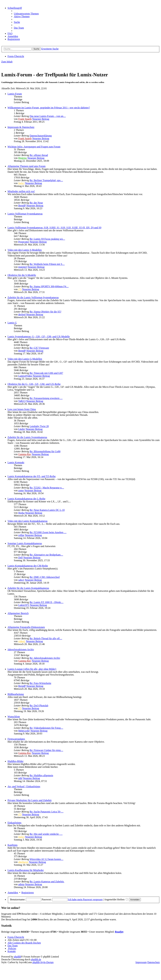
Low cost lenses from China (22, 409)
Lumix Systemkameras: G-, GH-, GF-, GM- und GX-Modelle (39, 337)
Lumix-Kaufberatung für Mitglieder (26, 870)
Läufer (22, 429)
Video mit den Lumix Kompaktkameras (28, 521)
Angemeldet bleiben (116, 899)
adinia (21, 884)
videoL (22, 641)
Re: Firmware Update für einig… (46, 750)
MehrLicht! (24, 731)
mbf (20, 778)
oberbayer (23, 862)
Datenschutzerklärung (41, 136)
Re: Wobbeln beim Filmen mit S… (47, 264)
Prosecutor (24, 242)
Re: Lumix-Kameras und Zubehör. (47, 882)
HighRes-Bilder (15, 761)
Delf (20, 558)
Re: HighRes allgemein (41, 775)
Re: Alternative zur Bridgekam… (46, 555)
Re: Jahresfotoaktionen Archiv (45, 658)
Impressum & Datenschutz (21, 127)
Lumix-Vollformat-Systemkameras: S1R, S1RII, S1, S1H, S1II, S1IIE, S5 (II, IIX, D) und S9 (54, 228)
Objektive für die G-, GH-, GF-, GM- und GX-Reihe (34, 384)
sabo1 (21, 580)
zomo (21, 490)
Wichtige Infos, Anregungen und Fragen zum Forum (34, 147)
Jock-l (21, 183)
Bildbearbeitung (16, 694)
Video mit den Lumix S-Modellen (25, 250)
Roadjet (119, 932)
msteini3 (23, 267)
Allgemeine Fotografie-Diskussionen (26, 627)
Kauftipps (12, 845)
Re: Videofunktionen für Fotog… (46, 728)
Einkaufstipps (14, 823)
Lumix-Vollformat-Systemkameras (25, 214)
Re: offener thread (39, 155)
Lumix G (12, 323)
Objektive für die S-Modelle (22, 275)
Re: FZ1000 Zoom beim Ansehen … (48, 532)
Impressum (141, 962)
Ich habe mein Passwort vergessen (85, 899)
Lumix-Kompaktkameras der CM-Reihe (28, 566)
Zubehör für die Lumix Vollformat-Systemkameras (33, 297)
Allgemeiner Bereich (18, 613)
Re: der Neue (36, 203)
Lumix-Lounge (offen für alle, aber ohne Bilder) (32, 669)
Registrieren (28, 893)
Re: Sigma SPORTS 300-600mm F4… (49, 286)
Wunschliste (14, 717)
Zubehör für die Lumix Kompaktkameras (28, 588)
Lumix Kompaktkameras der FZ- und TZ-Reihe (32, 476)
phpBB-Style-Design (43, 962)
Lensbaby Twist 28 (39, 426)
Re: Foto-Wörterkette (40, 683)
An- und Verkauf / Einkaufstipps (24, 786)
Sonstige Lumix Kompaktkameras (25, 543)
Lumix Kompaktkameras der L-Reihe (26, 499)
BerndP (22, 206)
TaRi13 (22, 401)
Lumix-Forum (15, 94)
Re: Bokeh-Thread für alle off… (46, 638)
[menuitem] (26, 14)
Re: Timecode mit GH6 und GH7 (46, 373)
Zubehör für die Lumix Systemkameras (27, 437)
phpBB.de (36, 959)
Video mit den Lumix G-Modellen (25, 359)
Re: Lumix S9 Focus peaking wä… (47, 239)
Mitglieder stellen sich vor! (21, 191)
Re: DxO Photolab (39, 706)
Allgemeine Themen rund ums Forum (26, 166)
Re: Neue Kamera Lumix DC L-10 (47, 510)
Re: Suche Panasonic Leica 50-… (46, 812)
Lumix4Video (25, 376)
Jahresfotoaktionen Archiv (21, 649)
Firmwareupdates (16, 739)
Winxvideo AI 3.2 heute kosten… (46, 859)
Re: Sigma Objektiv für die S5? (45, 312)
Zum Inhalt (7, 62)
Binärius (22, 158)
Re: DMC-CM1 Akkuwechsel (45, 577)
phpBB (17, 957)
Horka (21, 513)
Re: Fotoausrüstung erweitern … (46, 398)
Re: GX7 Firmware (39, 348)
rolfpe (21, 535)
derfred (22, 314)
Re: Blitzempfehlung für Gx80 (45, 451)
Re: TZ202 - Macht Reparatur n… (47, 488)
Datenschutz (154, 962)
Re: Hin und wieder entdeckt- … (46, 834)
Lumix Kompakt (16, 462)
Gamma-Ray (25, 454)
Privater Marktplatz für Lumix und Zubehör (30, 800)
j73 (20, 289)
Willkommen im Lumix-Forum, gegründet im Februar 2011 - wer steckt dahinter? (49, 108)
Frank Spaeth (25, 119)
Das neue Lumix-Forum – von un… (48, 116)
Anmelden (13, 893)
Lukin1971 (24, 605)
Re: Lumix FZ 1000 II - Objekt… (46, 602)
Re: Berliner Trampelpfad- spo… (46, 180)
